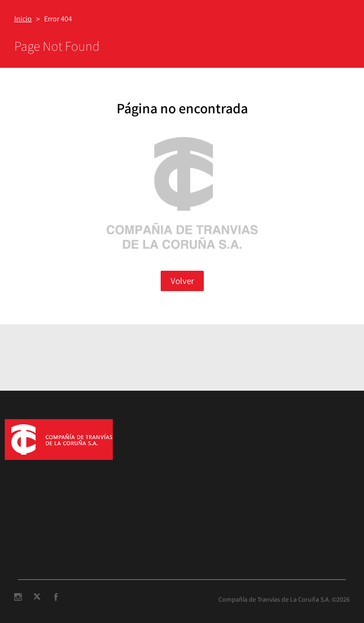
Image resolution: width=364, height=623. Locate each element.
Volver (182, 281)
